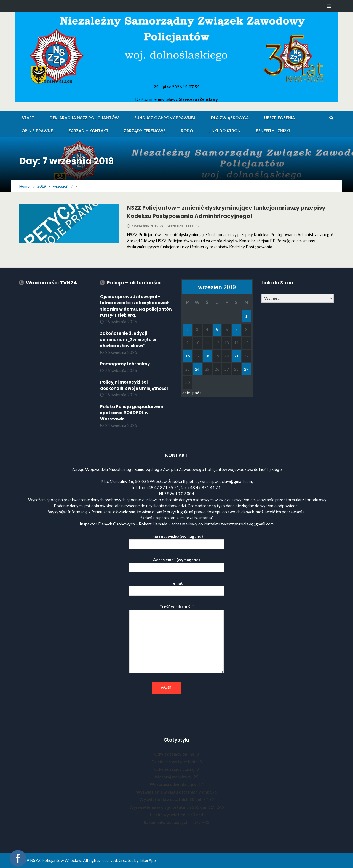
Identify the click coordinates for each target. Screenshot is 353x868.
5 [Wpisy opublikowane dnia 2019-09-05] (217, 329)
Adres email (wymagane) (176, 564)
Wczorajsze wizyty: (174, 777)
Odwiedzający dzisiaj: (175, 769)
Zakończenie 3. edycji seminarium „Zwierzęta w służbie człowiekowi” (128, 339)
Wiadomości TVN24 (51, 283)
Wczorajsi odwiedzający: (174, 784)
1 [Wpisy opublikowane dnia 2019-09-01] (246, 316)
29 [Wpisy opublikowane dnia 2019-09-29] (246, 369)
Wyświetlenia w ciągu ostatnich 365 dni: (169, 807)
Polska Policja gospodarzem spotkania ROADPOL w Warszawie (132, 413)
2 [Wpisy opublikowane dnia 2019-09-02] (188, 329)
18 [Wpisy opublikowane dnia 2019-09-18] (207, 356)
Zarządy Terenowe (145, 131)
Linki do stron (224, 131)
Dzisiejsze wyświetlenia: (175, 762)
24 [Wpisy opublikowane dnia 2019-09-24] (197, 369)
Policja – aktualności (134, 283)
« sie (186, 393)
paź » (197, 393)
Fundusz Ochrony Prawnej (165, 118)
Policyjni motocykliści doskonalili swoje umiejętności (134, 385)
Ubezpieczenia (280, 118)
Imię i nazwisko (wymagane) (176, 540)
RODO (187, 131)
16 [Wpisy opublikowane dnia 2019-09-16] (188, 356)
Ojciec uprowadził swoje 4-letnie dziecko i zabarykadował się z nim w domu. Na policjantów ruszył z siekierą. (136, 306)
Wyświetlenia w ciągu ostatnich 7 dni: (173, 792)
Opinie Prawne (37, 131)
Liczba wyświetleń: (169, 815)
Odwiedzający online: (175, 754)
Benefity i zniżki (273, 131)
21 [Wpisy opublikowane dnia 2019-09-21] (236, 356)
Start (28, 118)
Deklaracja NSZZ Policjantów (84, 118)
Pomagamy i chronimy (125, 364)
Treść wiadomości (176, 639)
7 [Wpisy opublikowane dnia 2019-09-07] (236, 329)
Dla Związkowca (230, 118)
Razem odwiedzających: (167, 822)
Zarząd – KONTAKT (88, 131)
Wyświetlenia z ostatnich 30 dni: (171, 799)
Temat (176, 587)
